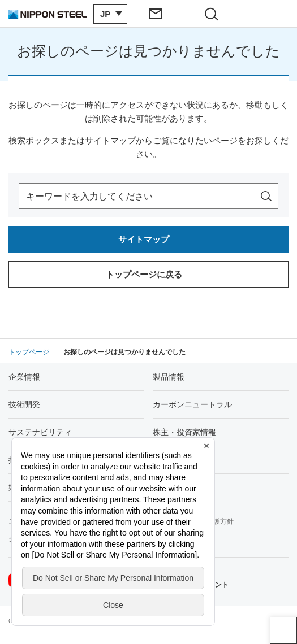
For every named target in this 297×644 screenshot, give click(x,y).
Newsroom (172, 460)
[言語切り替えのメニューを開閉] (110, 14)
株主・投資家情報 (184, 432)
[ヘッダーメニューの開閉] (269, 14)
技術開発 (24, 404)
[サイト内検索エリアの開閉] (214, 14)
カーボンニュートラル (192, 404)
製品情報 (169, 377)
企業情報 (24, 377)
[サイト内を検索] (266, 196)
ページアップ (283, 630)
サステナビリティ (40, 432)
